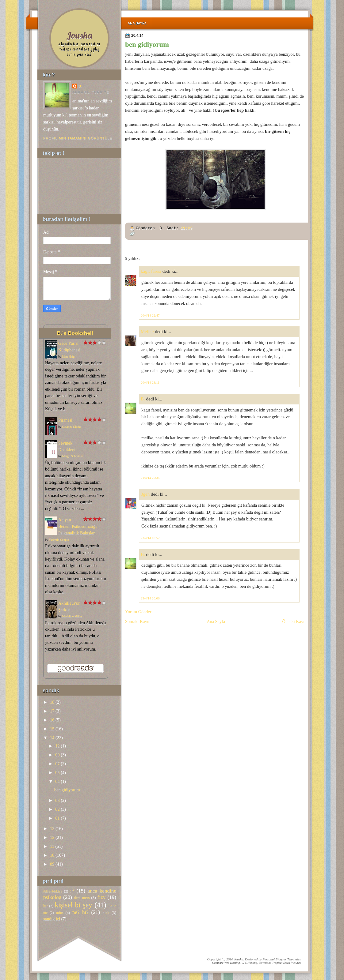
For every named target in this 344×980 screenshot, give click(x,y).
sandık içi (52, 919)
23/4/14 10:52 (150, 538)
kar (46, 906)
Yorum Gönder (138, 612)
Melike (147, 332)
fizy (102, 897)
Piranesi (65, 420)
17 (52, 711)
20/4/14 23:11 (150, 382)
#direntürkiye (53, 891)
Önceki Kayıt (294, 621)
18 (52, 702)
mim (59, 913)
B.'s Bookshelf (75, 333)
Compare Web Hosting (226, 963)
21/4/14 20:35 (150, 478)
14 (52, 738)
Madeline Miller (72, 616)
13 (52, 828)
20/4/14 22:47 (150, 315)
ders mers (82, 898)
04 (57, 781)
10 (52, 855)
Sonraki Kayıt (137, 621)
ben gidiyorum (147, 45)
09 (57, 755)
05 (57, 772)
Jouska (79, 35)
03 (57, 800)
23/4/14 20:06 (150, 598)
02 (57, 809)
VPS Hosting (249, 963)
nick (106, 913)
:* (72, 891)
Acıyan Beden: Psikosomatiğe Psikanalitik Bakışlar (78, 526)
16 (52, 720)
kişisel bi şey (74, 905)
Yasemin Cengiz (59, 540)
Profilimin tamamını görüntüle (78, 138)
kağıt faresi (151, 271)
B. (143, 399)
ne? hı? (80, 912)
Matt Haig (69, 357)
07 (57, 764)
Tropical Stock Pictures (287, 963)
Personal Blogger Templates (282, 959)
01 (57, 818)
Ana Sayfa (137, 23)
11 (52, 846)
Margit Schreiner (73, 456)
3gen (145, 494)
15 (52, 729)
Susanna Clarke (72, 427)
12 (57, 746)
